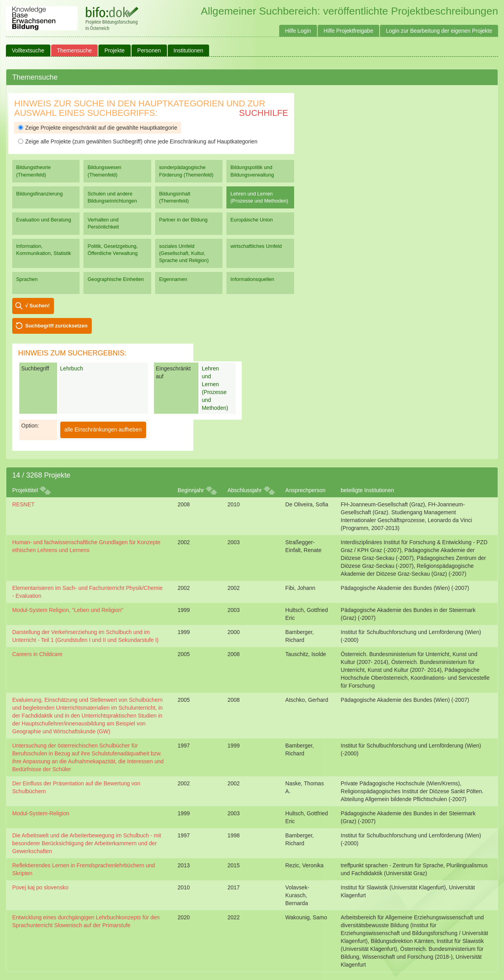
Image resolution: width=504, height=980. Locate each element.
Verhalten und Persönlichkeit (103, 223)
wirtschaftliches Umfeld (256, 246)
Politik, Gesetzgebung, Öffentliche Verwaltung (112, 250)
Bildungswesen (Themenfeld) (104, 171)
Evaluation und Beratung (44, 220)
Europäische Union (252, 220)
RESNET (23, 504)
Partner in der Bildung (183, 220)
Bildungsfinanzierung (39, 194)
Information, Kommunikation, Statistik (44, 250)
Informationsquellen (252, 279)
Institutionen (189, 50)
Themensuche (75, 50)
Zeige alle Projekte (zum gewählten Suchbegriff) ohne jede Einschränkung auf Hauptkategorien (138, 141)
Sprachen (27, 279)
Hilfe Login (298, 31)
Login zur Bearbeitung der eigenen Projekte (439, 31)
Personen (149, 50)
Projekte (114, 50)
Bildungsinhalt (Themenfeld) (175, 197)
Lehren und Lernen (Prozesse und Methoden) (259, 197)
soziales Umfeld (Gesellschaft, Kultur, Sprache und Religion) (184, 253)
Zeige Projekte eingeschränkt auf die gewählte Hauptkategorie (98, 128)
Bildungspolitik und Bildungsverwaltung (252, 171)
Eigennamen (173, 279)
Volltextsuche (28, 50)
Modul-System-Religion (41, 813)
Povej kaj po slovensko (40, 887)
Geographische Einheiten (116, 279)
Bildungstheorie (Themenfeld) (33, 171)
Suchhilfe (264, 113)
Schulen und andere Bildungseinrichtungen (112, 197)
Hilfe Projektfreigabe (348, 31)
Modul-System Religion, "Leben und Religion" (68, 610)
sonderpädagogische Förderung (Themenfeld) (186, 171)
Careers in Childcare (37, 654)
